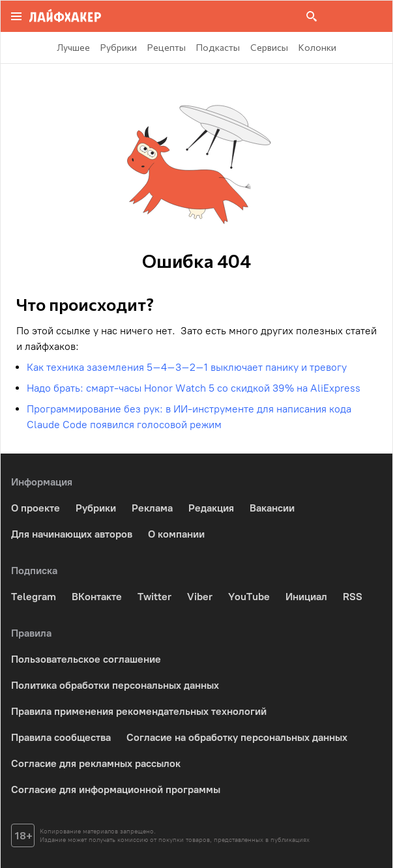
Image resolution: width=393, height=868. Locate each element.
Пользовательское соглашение (86, 659)
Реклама (152, 508)
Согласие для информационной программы (116, 789)
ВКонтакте (97, 597)
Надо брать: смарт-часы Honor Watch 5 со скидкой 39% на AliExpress (194, 388)
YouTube (249, 597)
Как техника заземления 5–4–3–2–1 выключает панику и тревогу (187, 367)
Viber (200, 597)
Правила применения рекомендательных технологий (139, 711)
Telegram (34, 597)
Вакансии (272, 508)
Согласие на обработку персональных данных (237, 737)
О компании (176, 534)
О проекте (36, 508)
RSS (353, 597)
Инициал (306, 597)
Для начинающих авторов (72, 534)
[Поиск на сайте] (312, 16)
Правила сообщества (61, 737)
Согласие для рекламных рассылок (96, 763)
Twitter (154, 597)
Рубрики (96, 508)
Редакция (211, 508)
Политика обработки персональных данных (115, 685)
